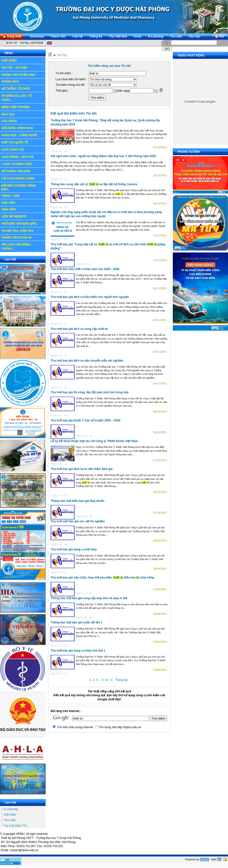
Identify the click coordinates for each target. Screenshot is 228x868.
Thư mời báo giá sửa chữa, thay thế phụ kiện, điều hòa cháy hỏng (102, 578)
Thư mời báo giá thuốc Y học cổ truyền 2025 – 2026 (86, 420)
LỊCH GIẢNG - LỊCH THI (23, 157)
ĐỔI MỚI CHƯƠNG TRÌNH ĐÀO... (19, 188)
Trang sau (122, 680)
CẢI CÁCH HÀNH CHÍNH (18, 179)
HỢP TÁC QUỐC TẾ (23, 142)
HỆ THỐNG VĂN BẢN (23, 171)
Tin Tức (62, 55)
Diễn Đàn (10, 815)
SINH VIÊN (23, 209)
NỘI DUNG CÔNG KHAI (17, 128)
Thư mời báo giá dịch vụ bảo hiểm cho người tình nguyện (90, 297)
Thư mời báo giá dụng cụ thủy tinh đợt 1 (78, 651)
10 (106, 680)
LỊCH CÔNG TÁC (23, 149)
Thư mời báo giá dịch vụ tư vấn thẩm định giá (82, 469)
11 (111, 680)
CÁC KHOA (23, 121)
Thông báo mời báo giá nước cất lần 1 (76, 622)
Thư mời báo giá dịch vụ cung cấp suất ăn (79, 329)
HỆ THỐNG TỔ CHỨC (23, 88)
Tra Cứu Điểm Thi (15, 826)
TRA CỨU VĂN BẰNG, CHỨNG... (23, 246)
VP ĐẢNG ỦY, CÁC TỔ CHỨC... (23, 98)
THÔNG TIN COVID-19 (16, 238)
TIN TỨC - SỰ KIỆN (23, 68)
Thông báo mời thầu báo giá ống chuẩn (78, 501)
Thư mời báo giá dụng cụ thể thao (74, 549)
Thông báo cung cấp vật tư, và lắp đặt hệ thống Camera (94, 184)
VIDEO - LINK (23, 196)
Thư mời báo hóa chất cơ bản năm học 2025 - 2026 (85, 269)
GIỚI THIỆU (23, 60)
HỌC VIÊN (23, 203)
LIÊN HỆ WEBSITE (14, 216)
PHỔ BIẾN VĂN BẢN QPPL (19, 224)
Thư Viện (10, 820)
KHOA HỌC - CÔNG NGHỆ (23, 135)
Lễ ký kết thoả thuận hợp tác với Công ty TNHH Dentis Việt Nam (94, 441)
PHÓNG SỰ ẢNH (189, 152)
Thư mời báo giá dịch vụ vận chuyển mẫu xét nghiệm (87, 361)
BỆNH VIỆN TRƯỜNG (23, 107)
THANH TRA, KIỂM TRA (18, 231)
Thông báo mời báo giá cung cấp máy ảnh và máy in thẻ (89, 598)
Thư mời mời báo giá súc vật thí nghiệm (78, 521)
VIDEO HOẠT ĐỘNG (191, 55)
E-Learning (11, 809)
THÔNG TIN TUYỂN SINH (23, 75)
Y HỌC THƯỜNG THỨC (17, 164)
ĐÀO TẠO (23, 114)
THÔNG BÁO (23, 82)
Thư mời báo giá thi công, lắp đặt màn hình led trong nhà (90, 392)
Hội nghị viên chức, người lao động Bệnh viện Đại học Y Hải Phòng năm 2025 (103, 156)
